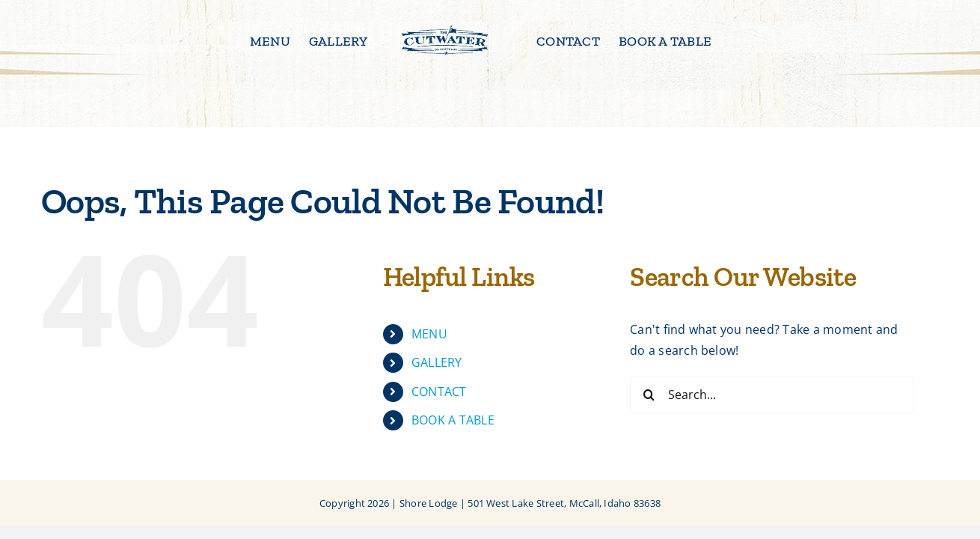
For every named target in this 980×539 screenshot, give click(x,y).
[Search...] (772, 395)
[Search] (649, 395)
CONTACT (439, 392)
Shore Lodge (429, 503)
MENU (429, 334)
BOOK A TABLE (453, 420)
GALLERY (437, 362)
